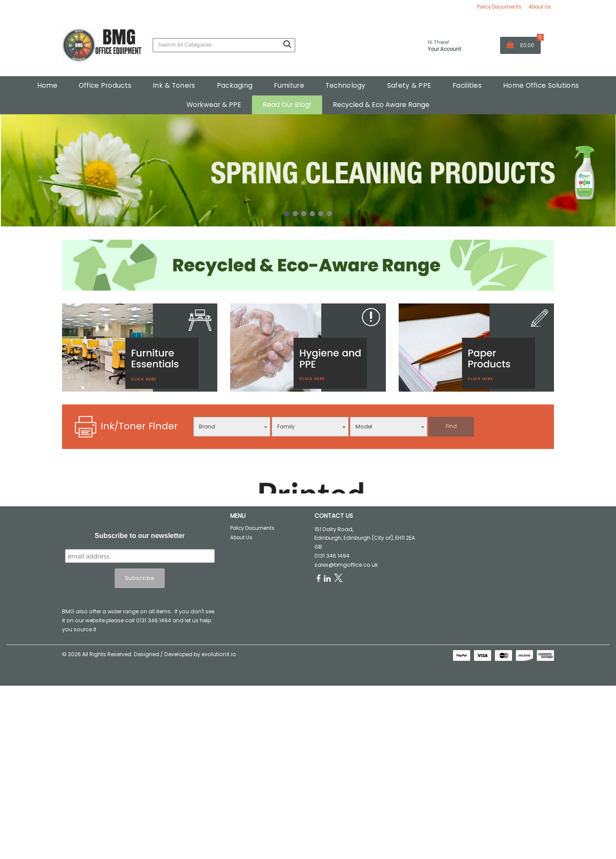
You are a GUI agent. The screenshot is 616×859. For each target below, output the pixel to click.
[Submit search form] (287, 44)
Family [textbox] (286, 427)
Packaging (235, 85)
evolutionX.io (219, 745)
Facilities (467, 85)
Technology (346, 85)
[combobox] (232, 427)
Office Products (105, 85)
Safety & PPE (409, 85)
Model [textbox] (364, 427)
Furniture (289, 85)
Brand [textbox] (207, 427)
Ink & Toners (174, 85)
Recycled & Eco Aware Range (381, 105)
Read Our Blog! (287, 105)
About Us (540, 7)
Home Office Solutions (541, 85)
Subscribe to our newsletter (140, 627)
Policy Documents (499, 7)
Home (47, 85)
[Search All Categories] (224, 45)
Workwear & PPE (214, 105)
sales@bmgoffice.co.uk (346, 655)
